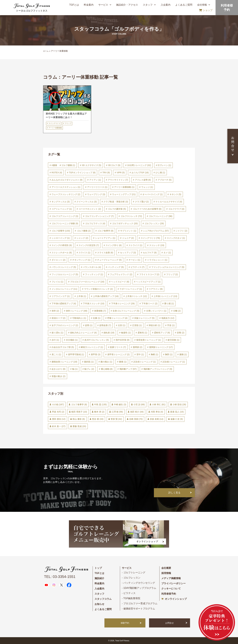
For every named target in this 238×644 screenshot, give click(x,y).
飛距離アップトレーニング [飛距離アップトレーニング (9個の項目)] (158, 369)
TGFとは (74, 5)
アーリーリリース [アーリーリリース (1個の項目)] (97, 187)
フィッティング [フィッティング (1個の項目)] (94, 274)
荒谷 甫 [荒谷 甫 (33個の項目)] (98, 419)
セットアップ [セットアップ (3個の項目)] (128, 253)
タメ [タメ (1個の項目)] (167, 253)
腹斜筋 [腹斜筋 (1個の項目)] (89, 362)
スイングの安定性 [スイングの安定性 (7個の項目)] (89, 245)
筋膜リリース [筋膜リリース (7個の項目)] (118, 347)
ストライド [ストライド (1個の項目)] (135, 245)
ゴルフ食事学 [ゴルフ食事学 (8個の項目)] (105, 231)
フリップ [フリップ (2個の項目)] (172, 274)
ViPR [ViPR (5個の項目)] (121, 173)
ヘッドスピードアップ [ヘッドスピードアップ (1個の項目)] (148, 282)
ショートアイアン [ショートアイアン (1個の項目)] (105, 238)
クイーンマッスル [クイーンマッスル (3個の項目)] (87, 202)
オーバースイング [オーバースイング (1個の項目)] (152, 194)
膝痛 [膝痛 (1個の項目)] (123, 362)
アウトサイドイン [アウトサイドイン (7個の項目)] (118, 180)
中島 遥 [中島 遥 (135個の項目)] (100, 404)
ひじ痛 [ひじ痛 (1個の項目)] (160, 173)
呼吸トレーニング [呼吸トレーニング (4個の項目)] (117, 318)
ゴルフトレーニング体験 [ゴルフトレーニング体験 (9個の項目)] (65, 223)
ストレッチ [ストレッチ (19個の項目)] (157, 245)
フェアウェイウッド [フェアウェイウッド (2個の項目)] (121, 274)
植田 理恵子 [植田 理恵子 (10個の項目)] (79, 412)
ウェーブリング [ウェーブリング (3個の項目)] (96, 194)
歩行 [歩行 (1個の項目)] (55, 340)
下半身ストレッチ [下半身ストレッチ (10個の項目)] (94, 304)
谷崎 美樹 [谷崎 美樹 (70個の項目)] (136, 419)
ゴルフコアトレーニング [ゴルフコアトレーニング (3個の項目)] (65, 216)
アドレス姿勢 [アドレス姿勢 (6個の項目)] (143, 180)
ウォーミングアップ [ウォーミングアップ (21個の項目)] (124, 194)
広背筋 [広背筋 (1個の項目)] (137, 325)
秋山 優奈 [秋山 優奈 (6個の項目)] (79, 419)
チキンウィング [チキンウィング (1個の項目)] (81, 260)
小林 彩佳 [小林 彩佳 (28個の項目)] (179, 404)
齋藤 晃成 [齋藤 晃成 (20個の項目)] (79, 426)
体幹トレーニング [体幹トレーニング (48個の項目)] (77, 311)
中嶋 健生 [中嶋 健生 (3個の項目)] (120, 404)
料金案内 (89, 5)
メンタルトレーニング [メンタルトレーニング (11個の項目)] (64, 289)
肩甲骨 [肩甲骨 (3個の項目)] (96, 354)
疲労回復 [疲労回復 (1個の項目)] (173, 340)
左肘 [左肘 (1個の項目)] (122, 325)
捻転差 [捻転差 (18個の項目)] (109, 333)
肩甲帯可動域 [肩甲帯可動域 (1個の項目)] (76, 354)
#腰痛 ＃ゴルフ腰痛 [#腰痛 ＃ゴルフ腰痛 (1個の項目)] (63, 165)
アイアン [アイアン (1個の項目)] (95, 180)
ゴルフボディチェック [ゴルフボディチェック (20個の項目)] (125, 223)
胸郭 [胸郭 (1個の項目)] (169, 354)
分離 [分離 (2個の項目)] (177, 311)
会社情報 (204, 5)
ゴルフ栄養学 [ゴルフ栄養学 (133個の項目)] (61, 231)
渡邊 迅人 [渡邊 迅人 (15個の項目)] (177, 412)
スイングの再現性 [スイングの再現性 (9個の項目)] (62, 245)
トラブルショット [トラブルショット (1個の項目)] (157, 260)
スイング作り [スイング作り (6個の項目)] (114, 245)
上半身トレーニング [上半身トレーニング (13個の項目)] (165, 296)
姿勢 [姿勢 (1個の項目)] (89, 325)
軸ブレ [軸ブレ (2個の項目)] (89, 369)
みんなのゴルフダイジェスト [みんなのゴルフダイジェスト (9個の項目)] (67, 180)
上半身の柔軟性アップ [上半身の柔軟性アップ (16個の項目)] (106, 296)
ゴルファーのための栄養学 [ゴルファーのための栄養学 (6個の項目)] (147, 209)
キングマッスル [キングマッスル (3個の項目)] (61, 202)
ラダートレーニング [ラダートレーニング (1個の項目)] (131, 289)
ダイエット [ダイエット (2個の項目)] (59, 260)
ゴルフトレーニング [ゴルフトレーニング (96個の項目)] (161, 216)
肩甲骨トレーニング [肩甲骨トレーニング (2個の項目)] (118, 354)
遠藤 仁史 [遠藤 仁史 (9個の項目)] (177, 419)
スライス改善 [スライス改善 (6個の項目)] (105, 253)
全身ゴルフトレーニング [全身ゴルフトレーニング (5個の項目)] (126, 311)
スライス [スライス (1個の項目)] (84, 253)
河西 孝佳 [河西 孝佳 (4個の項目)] (157, 412)
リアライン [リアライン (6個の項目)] (156, 289)
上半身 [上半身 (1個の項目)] (81, 296)
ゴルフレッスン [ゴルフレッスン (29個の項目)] (154, 223)
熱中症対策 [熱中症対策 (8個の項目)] (123, 340)
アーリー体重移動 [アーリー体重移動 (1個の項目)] (124, 187)
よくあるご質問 (184, 5)
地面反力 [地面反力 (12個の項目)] (168, 318)
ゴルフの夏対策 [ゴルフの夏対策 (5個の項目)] (117, 209)
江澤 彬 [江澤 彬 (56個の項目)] (117, 412)
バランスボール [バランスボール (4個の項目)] (92, 267)
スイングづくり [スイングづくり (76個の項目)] (150, 238)
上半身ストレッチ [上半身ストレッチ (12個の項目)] (136, 296)
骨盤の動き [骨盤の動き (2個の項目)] (59, 376)
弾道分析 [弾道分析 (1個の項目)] (154, 325)
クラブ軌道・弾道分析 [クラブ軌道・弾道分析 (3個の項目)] (116, 202)
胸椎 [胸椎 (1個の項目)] (154, 354)
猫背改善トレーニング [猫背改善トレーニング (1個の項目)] (149, 340)
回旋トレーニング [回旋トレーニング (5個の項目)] (144, 318)
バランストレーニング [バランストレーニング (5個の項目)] (64, 267)
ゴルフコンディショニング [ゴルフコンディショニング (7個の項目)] (99, 216)
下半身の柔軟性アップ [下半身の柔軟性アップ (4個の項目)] (64, 304)
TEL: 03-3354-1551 (60, 577)
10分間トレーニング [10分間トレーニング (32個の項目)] (139, 165)
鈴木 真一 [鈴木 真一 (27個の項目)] (59, 426)
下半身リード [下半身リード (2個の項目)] (149, 304)
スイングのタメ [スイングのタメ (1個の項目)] (176, 238)
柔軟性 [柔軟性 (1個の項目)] (142, 333)
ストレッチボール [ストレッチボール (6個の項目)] (62, 253)
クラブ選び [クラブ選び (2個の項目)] (142, 202)
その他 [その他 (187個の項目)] (58, 404)
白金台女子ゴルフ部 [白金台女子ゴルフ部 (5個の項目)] (63, 347)
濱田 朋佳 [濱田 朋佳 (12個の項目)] (59, 419)
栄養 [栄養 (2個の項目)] (181, 333)
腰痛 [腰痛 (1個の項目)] (183, 354)
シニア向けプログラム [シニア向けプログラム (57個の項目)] (156, 231)
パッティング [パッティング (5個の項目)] (116, 267)
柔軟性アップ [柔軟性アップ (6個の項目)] (162, 333)
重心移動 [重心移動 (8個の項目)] (107, 369)
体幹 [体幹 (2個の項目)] (55, 311)
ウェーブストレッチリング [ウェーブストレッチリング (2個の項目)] (66, 194)
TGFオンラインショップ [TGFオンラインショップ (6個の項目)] (82, 173)
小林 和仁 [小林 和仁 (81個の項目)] (159, 404)
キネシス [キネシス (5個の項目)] (175, 194)
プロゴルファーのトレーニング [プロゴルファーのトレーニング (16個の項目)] (87, 282)
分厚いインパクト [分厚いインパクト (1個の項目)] (156, 311)
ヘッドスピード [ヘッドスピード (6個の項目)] (120, 282)
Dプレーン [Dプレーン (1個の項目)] (164, 165)
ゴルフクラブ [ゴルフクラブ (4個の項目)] (176, 209)
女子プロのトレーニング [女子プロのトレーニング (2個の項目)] (65, 325)
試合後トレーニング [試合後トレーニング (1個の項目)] (174, 362)
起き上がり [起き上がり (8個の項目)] (59, 369)
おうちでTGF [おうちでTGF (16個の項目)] (140, 173)
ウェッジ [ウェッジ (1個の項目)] (147, 187)
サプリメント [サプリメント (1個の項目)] (128, 231)
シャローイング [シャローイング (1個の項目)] (61, 238)
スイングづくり (54, 123)
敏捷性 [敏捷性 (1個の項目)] (126, 333)
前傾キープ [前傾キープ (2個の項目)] (59, 318)
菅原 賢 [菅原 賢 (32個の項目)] (116, 419)
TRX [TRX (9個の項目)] (106, 173)
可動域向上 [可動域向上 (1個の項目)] (79, 318)
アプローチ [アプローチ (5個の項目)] (165, 180)
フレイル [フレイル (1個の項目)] (57, 282)
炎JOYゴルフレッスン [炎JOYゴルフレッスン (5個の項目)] (97, 340)
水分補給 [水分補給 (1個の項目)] (72, 340)
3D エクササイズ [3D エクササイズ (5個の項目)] (92, 165)
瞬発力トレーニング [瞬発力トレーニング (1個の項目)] (92, 347)
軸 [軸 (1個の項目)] (75, 369)
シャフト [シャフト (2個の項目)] (181, 231)
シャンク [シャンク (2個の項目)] (82, 238)
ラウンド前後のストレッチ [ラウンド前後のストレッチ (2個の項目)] (98, 289)
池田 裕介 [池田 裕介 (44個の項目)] (137, 412)
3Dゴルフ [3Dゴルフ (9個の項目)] (114, 165)
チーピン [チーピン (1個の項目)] (134, 260)
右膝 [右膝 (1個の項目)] (97, 318)
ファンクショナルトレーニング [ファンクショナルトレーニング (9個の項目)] (168, 267)
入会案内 (166, 5)
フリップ (68, 123)
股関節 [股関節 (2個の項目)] (138, 347)
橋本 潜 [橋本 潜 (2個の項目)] (99, 412)
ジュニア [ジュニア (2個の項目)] (128, 238)
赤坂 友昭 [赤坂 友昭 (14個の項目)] (157, 419)
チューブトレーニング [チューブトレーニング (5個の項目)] (109, 260)
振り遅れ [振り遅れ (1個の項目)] (57, 333)
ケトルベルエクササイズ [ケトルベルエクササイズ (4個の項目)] (169, 202)
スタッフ (149, 5)
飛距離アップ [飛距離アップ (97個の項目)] (128, 369)
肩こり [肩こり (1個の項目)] (56, 354)
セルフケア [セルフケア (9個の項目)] (150, 253)
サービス (105, 5)
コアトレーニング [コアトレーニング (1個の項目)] (62, 209)
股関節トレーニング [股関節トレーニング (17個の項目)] (161, 347)
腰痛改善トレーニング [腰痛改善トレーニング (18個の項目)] (64, 362)
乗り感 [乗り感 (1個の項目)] (169, 304)
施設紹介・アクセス (127, 5)
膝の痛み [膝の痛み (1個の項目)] (106, 362)
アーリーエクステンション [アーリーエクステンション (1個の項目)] (66, 187)
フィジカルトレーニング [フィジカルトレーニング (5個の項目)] (65, 274)
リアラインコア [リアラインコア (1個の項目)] (61, 296)
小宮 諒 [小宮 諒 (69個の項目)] (139, 404)
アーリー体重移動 (55, 128)
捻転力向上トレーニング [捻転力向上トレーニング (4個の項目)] (83, 333)
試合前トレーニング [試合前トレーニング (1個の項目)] (145, 362)
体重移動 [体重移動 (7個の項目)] (100, 311)
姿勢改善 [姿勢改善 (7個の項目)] (105, 325)
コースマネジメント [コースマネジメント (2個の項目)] (90, 209)
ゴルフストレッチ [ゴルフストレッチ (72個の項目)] (131, 216)
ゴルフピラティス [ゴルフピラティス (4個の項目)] (95, 223)
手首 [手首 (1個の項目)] (171, 325)
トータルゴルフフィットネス (32, 11)
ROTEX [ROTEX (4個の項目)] (57, 173)
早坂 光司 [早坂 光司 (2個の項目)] (58, 412)
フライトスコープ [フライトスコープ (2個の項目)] (149, 274)
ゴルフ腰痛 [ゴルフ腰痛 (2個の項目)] (84, 231)
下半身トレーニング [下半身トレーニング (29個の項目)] (123, 304)
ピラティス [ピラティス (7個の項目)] (138, 267)
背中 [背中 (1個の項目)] (140, 354)
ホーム (46, 51)
